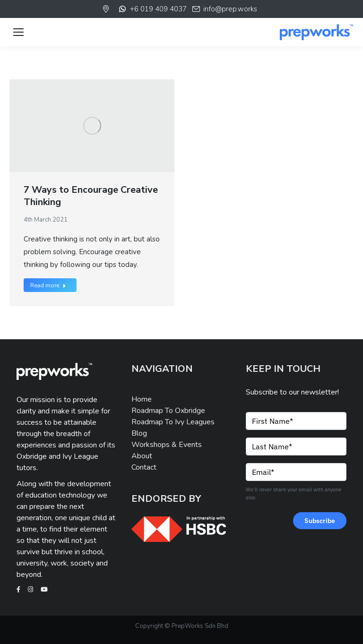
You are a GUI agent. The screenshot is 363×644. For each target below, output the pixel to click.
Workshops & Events (167, 445)
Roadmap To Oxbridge (168, 411)
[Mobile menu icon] (18, 32)
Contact (144, 467)
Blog (139, 433)
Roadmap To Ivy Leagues (173, 422)
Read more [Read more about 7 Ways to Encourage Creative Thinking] (48, 285)
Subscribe (320, 521)
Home (142, 399)
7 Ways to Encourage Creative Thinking (91, 196)
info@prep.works (224, 9)
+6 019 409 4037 (152, 9)
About (142, 456)
